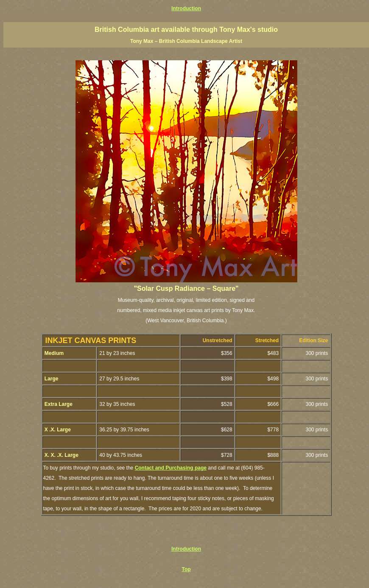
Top (186, 569)
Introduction (186, 8)
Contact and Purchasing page (171, 468)
